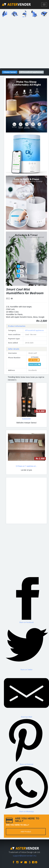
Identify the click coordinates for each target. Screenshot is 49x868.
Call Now (34, 360)
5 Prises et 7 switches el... (27, 466)
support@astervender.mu (25, 856)
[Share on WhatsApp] (26, 789)
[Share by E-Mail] (26, 694)
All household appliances (34, 330)
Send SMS (35, 364)
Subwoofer (26, 419)
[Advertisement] (24, 44)
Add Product (26, 832)
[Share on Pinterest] (26, 742)
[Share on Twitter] (26, 647)
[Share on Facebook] (26, 600)
